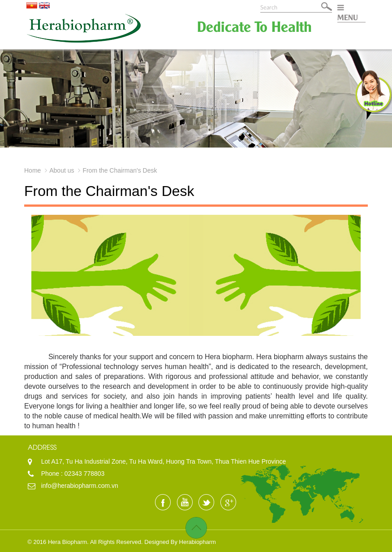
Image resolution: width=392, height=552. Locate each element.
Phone (51, 474)
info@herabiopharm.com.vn (80, 486)
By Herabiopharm (193, 542)
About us (62, 170)
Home (32, 170)
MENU (348, 13)
